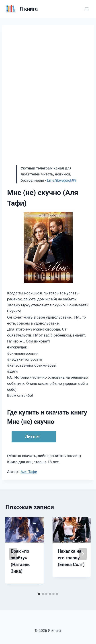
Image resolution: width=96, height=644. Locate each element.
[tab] (39, 594)
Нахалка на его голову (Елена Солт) (71, 558)
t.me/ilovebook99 (62, 180)
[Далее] (83, 554)
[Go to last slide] (13, 554)
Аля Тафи (29, 472)
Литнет (33, 437)
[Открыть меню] (87, 9)
